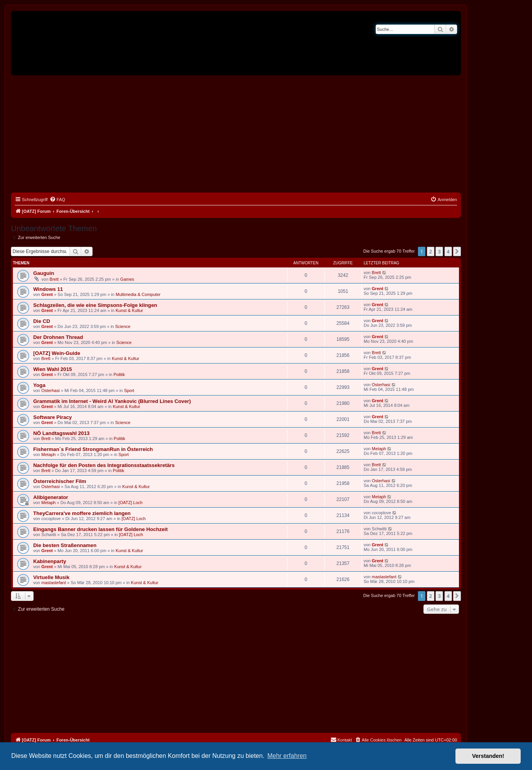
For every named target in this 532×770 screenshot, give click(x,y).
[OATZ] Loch (130, 503)
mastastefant (54, 583)
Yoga (39, 385)
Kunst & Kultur (129, 310)
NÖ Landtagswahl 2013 (61, 433)
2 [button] (431, 251)
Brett (54, 279)
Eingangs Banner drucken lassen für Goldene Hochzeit (100, 529)
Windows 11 (48, 289)
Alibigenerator (51, 497)
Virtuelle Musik (51, 577)
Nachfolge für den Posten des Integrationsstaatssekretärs (104, 465)
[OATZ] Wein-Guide (57, 353)
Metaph (49, 455)
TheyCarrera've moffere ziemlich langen (82, 513)
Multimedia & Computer (138, 294)
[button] (457, 251)
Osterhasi (51, 390)
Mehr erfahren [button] (287, 756)
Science (123, 326)
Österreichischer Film (60, 481)
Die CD (42, 321)
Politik (119, 374)
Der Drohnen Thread (58, 337)
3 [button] (439, 251)
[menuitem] (57, 200)
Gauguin (44, 273)
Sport (129, 390)
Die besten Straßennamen (65, 545)
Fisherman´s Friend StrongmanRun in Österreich (93, 449)
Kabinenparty (50, 561)
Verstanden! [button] (488, 756)
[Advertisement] (236, 134)
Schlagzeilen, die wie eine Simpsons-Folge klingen (95, 305)
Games (127, 279)
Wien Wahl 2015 (53, 369)
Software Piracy (53, 417)
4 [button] (448, 251)
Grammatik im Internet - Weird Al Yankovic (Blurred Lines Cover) (112, 401)
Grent (47, 294)
